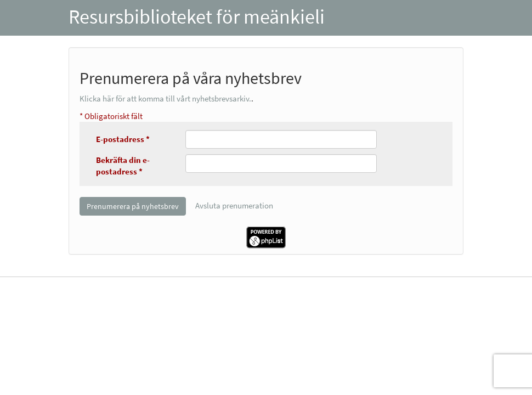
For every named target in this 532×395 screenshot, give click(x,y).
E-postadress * (123, 139)
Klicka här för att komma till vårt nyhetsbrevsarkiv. (165, 98)
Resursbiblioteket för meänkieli (197, 17)
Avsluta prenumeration (234, 205)
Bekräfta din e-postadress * (123, 166)
